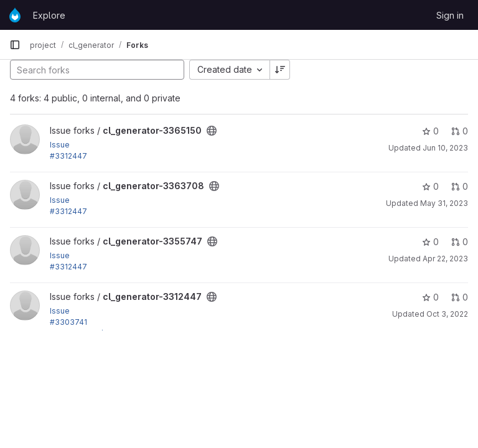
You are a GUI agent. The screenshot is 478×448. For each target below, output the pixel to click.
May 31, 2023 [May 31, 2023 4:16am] (444, 203)
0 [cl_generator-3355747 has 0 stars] (430, 242)
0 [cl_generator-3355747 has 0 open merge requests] (460, 242)
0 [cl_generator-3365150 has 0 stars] (430, 131)
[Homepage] (15, 15)
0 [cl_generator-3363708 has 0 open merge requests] (460, 186)
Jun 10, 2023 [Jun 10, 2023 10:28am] (445, 148)
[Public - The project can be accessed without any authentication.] (212, 131)
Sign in (450, 15)
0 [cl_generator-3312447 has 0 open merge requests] (460, 297)
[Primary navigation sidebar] (15, 45)
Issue (60, 145)
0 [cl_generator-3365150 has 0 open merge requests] (460, 131)
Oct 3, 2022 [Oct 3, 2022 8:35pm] (447, 314)
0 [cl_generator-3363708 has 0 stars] (430, 186)
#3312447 (68, 156)
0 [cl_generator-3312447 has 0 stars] (430, 297)
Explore (49, 15)
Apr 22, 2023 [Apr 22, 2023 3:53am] (445, 259)
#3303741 (68, 322)
